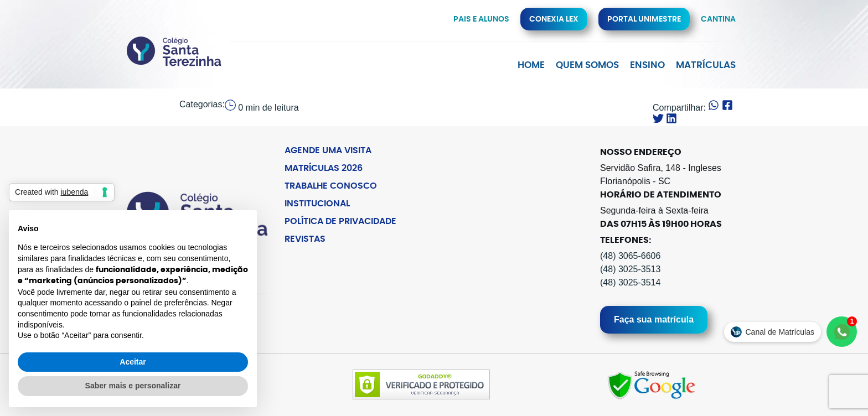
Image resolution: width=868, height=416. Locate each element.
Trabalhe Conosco (331, 186)
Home (531, 65)
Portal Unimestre (644, 19)
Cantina (718, 19)
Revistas (305, 239)
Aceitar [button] (133, 362)
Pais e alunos (481, 19)
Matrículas (706, 65)
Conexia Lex (554, 19)
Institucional (317, 204)
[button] (714, 106)
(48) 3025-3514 (630, 282)
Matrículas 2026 (324, 168)
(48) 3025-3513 (630, 269)
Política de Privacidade (340, 221)
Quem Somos (587, 65)
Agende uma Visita (328, 150)
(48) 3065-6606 (630, 256)
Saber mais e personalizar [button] (133, 386)
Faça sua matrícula (654, 319)
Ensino (647, 65)
